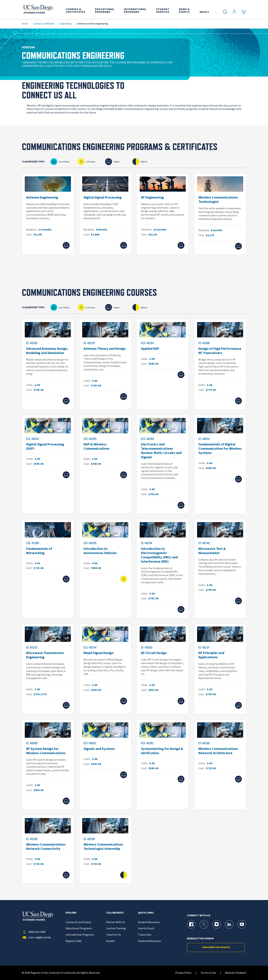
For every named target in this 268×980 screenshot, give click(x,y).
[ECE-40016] (48, 464)
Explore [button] (71, 913)
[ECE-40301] (163, 765)
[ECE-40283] (105, 464)
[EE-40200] (105, 849)
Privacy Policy (183, 973)
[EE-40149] (220, 569)
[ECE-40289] (163, 464)
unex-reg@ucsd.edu (36, 938)
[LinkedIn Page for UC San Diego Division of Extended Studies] (229, 924)
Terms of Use (208, 973)
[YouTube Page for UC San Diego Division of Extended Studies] (242, 924)
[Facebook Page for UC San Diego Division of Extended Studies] (191, 924)
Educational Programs (79, 928)
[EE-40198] (48, 849)
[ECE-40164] (163, 364)
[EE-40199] (220, 765)
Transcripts (145, 935)
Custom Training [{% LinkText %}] (116, 928)
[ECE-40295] (105, 569)
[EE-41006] (220, 364)
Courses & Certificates (44, 24)
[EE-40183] (48, 364)
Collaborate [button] (115, 913)
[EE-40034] (220, 464)
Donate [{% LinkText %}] (110, 941)
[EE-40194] (163, 569)
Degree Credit (73, 941)
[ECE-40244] (105, 669)
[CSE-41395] (48, 569)
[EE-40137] (220, 669)
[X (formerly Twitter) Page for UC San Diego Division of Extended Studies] (204, 924)
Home (25, 24)
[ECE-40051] (105, 765)
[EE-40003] (163, 669)
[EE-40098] (48, 765)
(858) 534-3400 (34, 932)
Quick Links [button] (146, 913)
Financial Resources (149, 941)
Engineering (65, 24)
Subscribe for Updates (216, 947)
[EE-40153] (48, 669)
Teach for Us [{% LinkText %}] (113, 935)
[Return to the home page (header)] (38, 9)
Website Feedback (236, 973)
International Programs (80, 935)
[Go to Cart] (244, 12)
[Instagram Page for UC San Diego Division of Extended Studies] (217, 924)
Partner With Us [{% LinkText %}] (116, 922)
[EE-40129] (105, 364)
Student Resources (149, 922)
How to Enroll (146, 928)
